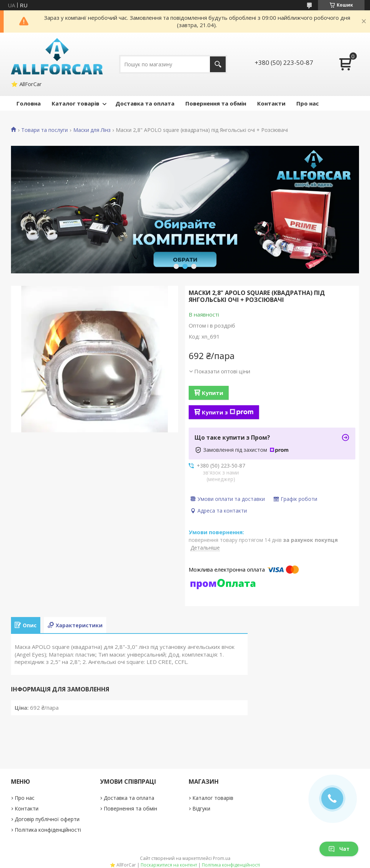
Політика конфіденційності (48, 830)
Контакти (271, 103)
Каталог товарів (75, 103)
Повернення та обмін (216, 103)
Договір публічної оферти (47, 819)
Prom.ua (222, 858)
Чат (339, 849)
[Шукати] (218, 64)
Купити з (228, 412)
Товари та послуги (45, 130)
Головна (29, 103)
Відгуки (201, 808)
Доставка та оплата (145, 103)
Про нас (308, 103)
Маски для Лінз (92, 130)
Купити (212, 393)
